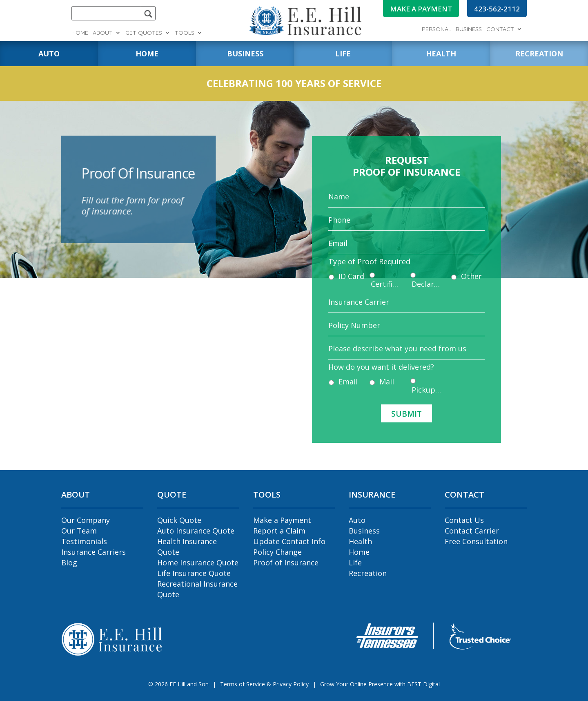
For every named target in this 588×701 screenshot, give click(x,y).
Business (469, 29)
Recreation (368, 573)
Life (355, 563)
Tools (185, 33)
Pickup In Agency (425, 379)
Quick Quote (179, 520)
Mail (389, 372)
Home (80, 33)
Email (354, 372)
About (103, 33)
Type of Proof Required (373, 265)
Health (360, 541)
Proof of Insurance (286, 563)
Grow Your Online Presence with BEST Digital (380, 684)
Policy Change (277, 552)
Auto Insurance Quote (196, 531)
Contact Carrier (472, 531)
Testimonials (84, 541)
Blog (69, 563)
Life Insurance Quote (194, 573)
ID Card (357, 277)
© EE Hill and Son (178, 684)
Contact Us (464, 520)
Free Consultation (476, 541)
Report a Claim (279, 531)
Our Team (79, 531)
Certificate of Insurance (388, 285)
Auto (357, 520)
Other (465, 277)
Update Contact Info (289, 541)
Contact (500, 29)
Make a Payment (282, 520)
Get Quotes (144, 33)
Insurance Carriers (94, 552)
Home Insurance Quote (198, 563)
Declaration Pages (425, 285)
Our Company (86, 520)
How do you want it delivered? (384, 359)
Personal (437, 29)
